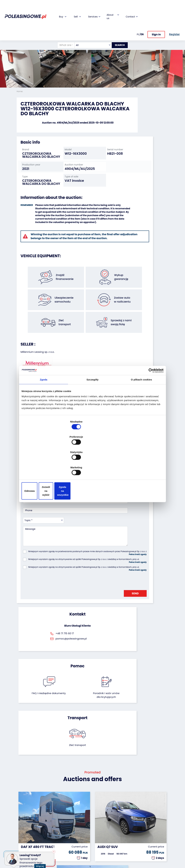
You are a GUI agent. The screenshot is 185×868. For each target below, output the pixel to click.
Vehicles (21, 805)
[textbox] (90, 27)
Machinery (23, 841)
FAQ (97, 845)
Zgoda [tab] (44, 407)
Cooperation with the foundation (102, 817)
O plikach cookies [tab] (141, 407)
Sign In (156, 16)
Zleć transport (145, 567)
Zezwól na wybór (92, 468)
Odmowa (45, 468)
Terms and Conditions (101, 851)
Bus (19, 814)
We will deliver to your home (77, 828)
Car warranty (76, 810)
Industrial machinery (23, 820)
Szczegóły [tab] (92, 407)
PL (138, 16)
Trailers (21, 810)
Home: (20, 91)
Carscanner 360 (78, 834)
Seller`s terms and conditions (42, 349)
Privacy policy (103, 857)
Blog (97, 810)
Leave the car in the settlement (52, 815)
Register (100, 841)
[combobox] (90, 27)
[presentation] (48, 505)
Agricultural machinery (23, 828)
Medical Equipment (23, 835)
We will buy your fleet (52, 807)
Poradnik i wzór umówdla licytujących (104, 572)
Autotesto (74, 842)
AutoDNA (74, 838)
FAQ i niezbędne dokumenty (81, 570)
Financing (74, 805)
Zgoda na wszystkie (140, 468)
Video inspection (75, 820)
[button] (182, 44)
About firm (101, 805)
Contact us (101, 837)
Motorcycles (24, 846)
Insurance (75, 814)
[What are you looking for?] (62, 27)
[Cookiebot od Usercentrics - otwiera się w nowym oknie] (149, 398)
